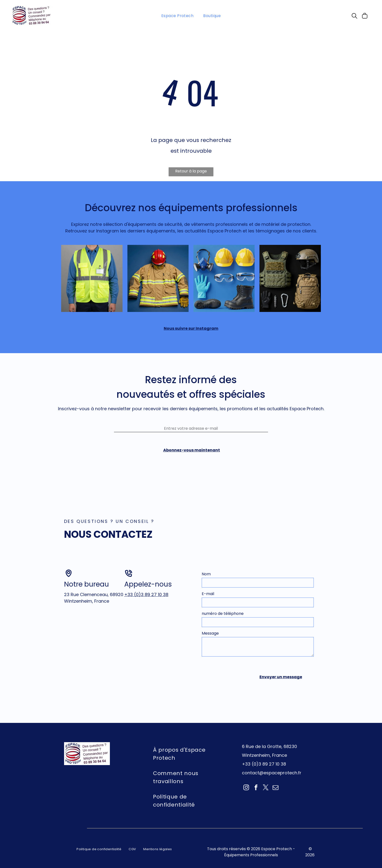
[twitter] (266, 779)
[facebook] (256, 779)
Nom (206, 567)
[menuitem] (177, 15)
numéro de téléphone (223, 607)
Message (210, 627)
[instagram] (246, 779)
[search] (354, 17)
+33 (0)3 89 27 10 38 (146, 588)
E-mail (208, 587)
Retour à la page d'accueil (191, 172)
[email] (275, 779)
